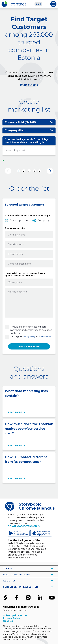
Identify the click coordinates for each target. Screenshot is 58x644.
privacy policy (29, 337)
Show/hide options (52, 122)
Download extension (22, 526)
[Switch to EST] (38, 4)
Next (50, 171)
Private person (19, 221)
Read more (15, 412)
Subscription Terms (15, 615)
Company (44, 221)
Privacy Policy (12, 618)
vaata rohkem (52, 568)
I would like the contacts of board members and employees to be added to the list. (31, 330)
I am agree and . (31, 336)
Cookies (8, 621)
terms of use (46, 337)
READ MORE (28, 85)
